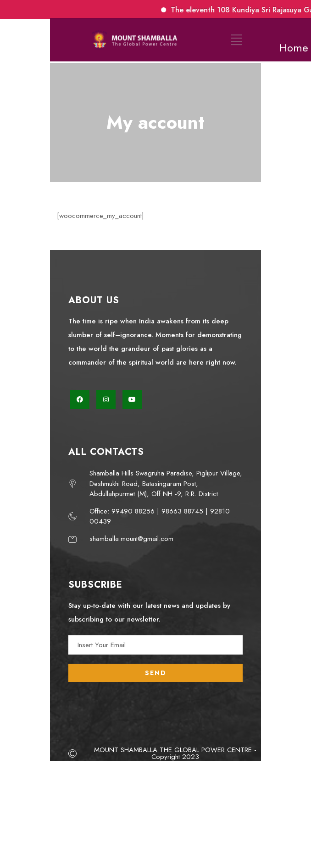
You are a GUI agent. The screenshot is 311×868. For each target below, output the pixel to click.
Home (294, 44)
